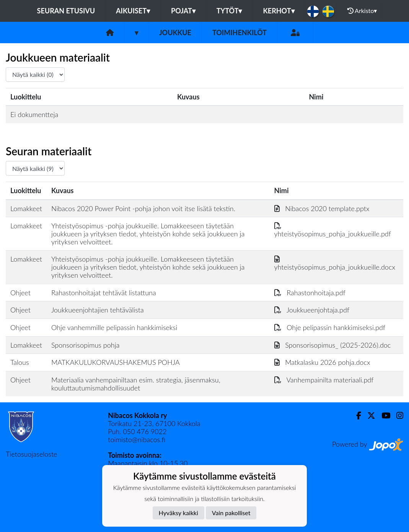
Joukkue (175, 33)
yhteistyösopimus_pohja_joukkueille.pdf (333, 230)
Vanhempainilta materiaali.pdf (324, 380)
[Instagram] (397, 416)
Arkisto (362, 11)
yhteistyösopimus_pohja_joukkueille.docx (335, 263)
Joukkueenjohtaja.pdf (312, 310)
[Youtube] (383, 416)
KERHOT (279, 11)
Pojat (183, 11)
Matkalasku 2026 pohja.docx (322, 362)
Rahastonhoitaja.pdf (310, 293)
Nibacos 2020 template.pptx (322, 208)
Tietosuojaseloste (31, 454)
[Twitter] (368, 416)
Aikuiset (133, 11)
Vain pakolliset (231, 513)
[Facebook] (356, 416)
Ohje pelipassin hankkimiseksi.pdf (330, 327)
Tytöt (229, 11)
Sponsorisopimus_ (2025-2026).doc (333, 345)
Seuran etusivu (66, 11)
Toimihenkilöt (240, 33)
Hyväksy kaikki (178, 513)
